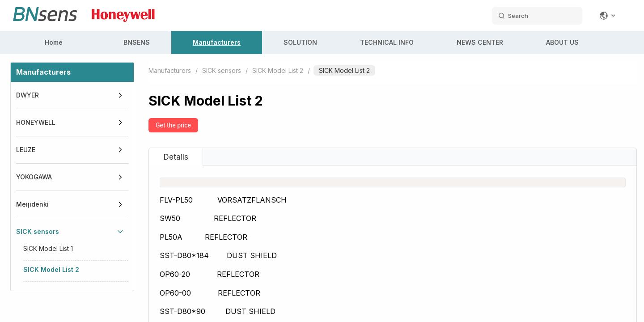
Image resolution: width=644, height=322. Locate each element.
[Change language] (608, 16)
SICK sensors (38, 231)
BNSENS (137, 42)
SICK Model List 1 (48, 248)
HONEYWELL (36, 122)
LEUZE (26, 150)
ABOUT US (562, 42)
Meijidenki (32, 204)
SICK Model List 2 (51, 269)
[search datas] (537, 16)
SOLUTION (300, 42)
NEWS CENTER (480, 42)
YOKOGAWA (34, 177)
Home (54, 42)
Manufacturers (217, 42)
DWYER (28, 95)
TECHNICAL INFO (387, 42)
